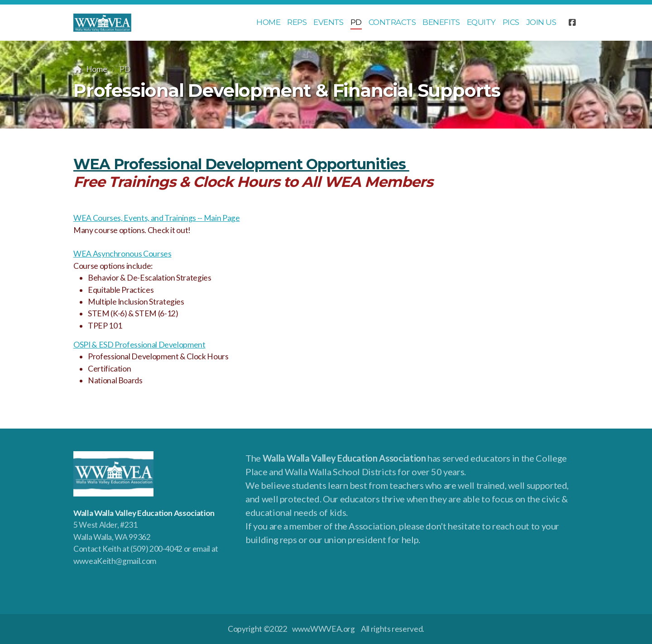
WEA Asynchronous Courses (122, 254)
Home (97, 69)
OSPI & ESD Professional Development (139, 345)
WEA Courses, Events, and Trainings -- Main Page (156, 218)
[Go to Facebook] (572, 23)
